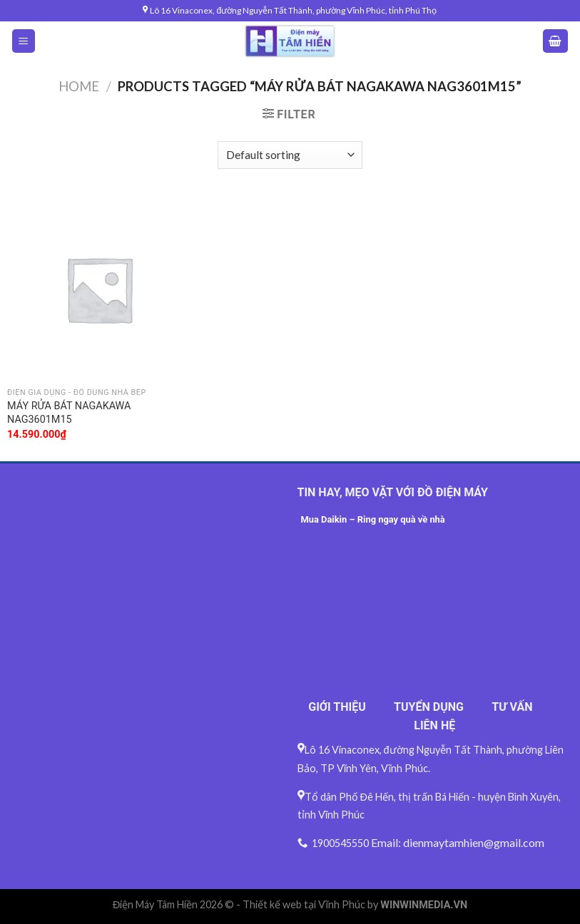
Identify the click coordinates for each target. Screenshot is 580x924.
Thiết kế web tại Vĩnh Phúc (304, 904)
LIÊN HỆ (434, 725)
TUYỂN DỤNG (429, 707)
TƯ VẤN (512, 707)
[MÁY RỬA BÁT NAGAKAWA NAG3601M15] (99, 289)
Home (79, 86)
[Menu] (24, 41)
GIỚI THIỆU (337, 707)
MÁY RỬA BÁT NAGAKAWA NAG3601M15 (69, 413)
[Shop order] (290, 155)
